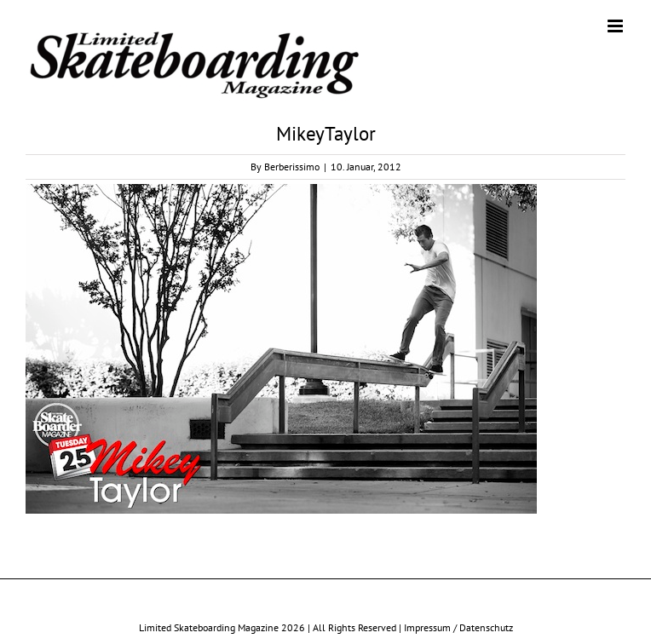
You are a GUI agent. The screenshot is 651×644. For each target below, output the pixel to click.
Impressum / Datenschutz (458, 627)
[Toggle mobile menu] (616, 26)
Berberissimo (292, 167)
